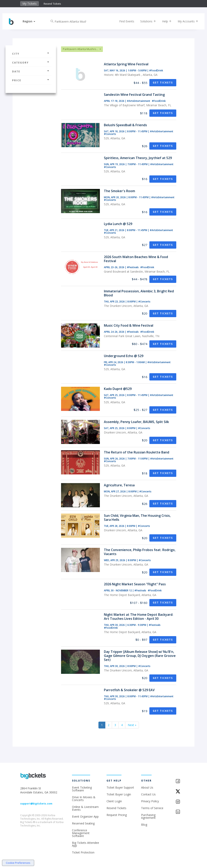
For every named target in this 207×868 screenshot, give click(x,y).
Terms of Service (152, 808)
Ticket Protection (83, 852)
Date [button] (31, 71)
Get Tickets (163, 83)
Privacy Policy (150, 801)
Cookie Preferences (18, 863)
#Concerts (110, 134)
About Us (147, 787)
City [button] (31, 54)
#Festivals (133, 267)
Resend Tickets (52, 4)
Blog (144, 825)
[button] (31, 21)
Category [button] (31, 63)
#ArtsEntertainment (139, 101)
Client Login (114, 801)
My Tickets (30, 4)
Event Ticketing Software (82, 789)
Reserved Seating (83, 823)
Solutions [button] (147, 21)
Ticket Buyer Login (119, 794)
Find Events (125, 21)
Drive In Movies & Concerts (84, 799)
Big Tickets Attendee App (86, 844)
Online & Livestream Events (85, 808)
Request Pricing (117, 815)
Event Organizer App (85, 816)
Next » (132, 725)
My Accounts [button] (186, 21)
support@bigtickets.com (36, 804)
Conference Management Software (81, 833)
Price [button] (31, 80)
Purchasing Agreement (148, 816)
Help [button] (165, 21)
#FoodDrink (156, 70)
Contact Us (148, 794)
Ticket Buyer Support (120, 787)
